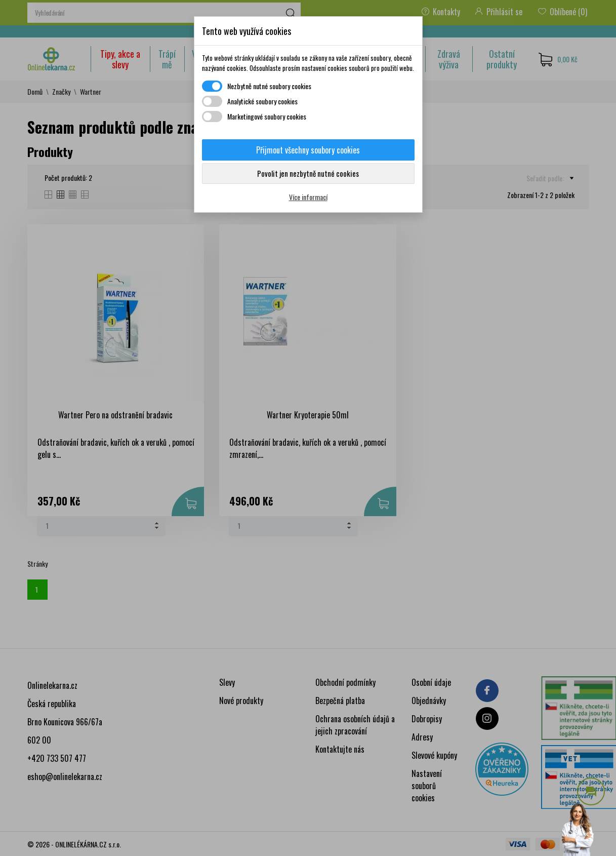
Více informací (308, 197)
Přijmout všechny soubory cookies (308, 150)
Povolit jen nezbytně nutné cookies (308, 173)
